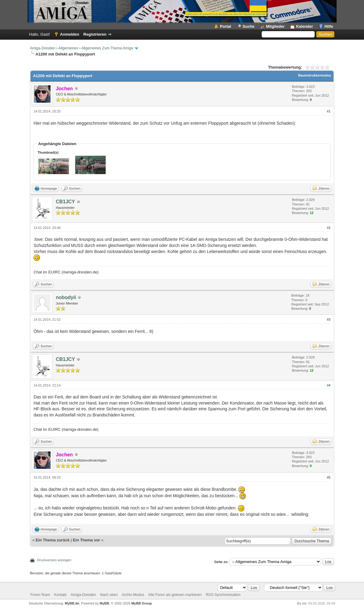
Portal (226, 26)
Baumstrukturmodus (315, 75)
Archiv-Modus (133, 595)
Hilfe (329, 26)
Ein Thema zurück (53, 540)
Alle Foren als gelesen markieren (175, 595)
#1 (329, 111)
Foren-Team (40, 595)
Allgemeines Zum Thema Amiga (107, 48)
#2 (329, 228)
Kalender (305, 26)
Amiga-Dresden (42, 48)
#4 (329, 385)
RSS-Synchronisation (223, 595)
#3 (329, 319)
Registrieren (95, 34)
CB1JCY (65, 202)
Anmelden (70, 34)
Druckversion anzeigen (54, 560)
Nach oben (109, 595)
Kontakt (60, 595)
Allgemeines (68, 48)
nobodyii (66, 297)
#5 (329, 477)
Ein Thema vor (87, 540)
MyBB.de (72, 603)
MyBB (104, 603)
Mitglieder (275, 26)
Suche (248, 26)
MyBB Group (141, 603)
